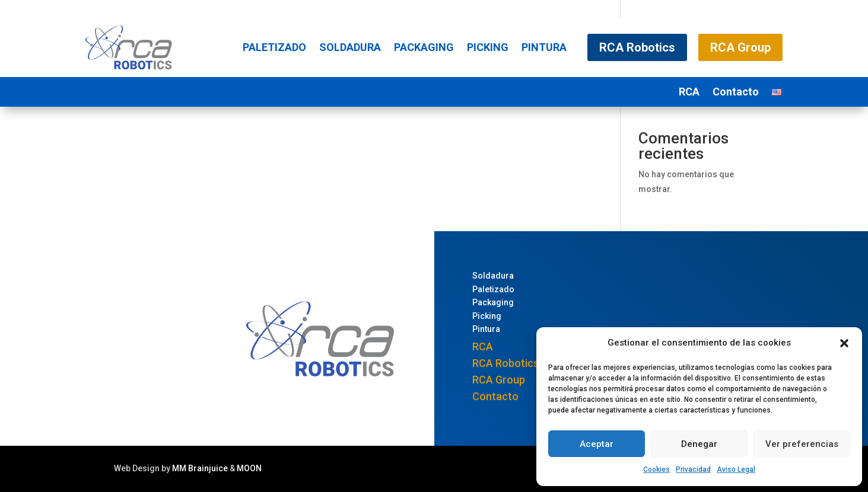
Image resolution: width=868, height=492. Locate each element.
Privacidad (693, 469)
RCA (689, 93)
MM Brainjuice (200, 468)
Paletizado (274, 47)
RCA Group (740, 47)
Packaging (424, 47)
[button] (844, 343)
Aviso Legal (736, 469)
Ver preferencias (802, 444)
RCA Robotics (637, 47)
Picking (488, 47)
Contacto (736, 93)
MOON (249, 468)
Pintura (544, 47)
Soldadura (350, 47)
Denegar (699, 444)
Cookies (656, 469)
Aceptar (597, 444)
